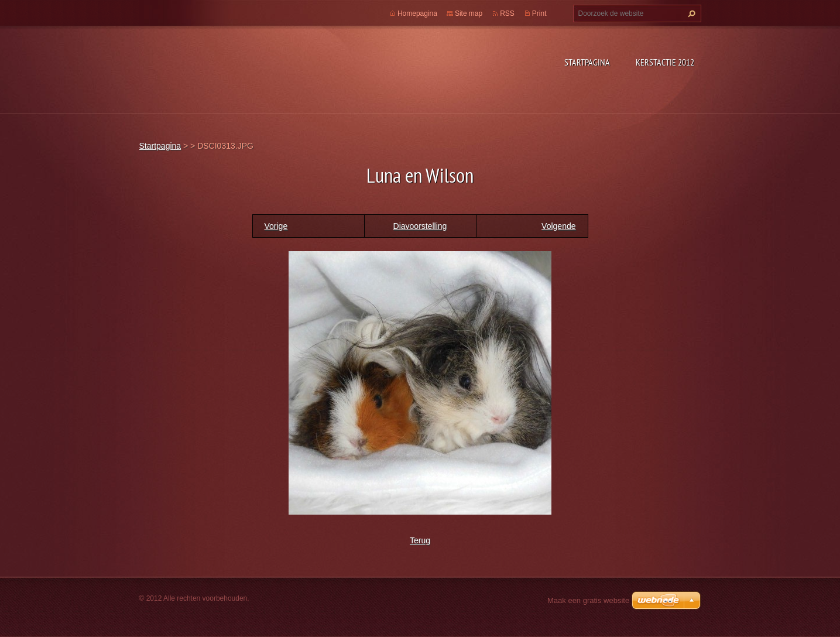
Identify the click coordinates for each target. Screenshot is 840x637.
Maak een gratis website (588, 600)
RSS (507, 13)
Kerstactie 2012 (665, 62)
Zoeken (690, 13)
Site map (469, 13)
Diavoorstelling (420, 226)
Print (539, 13)
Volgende (558, 226)
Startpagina (587, 62)
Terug (420, 540)
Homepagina (417, 13)
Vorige (276, 226)
